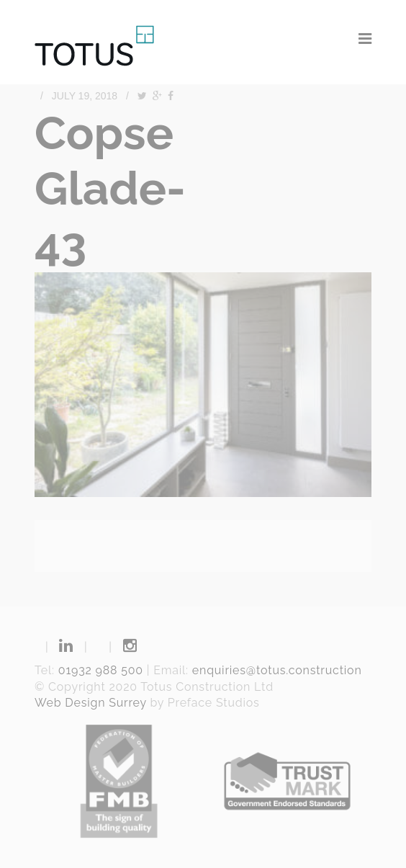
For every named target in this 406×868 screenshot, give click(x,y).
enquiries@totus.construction (277, 670)
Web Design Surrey (91, 703)
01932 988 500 (101, 670)
